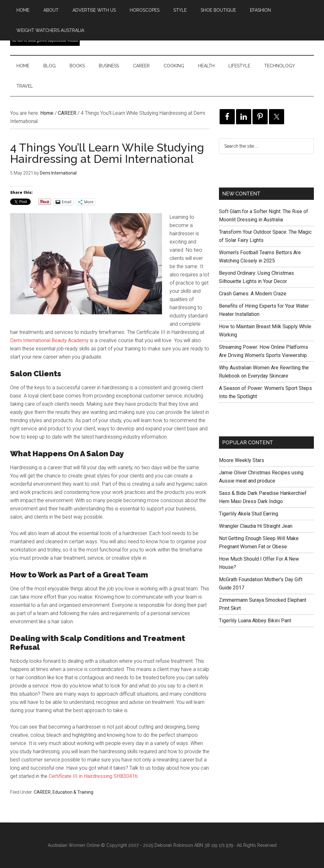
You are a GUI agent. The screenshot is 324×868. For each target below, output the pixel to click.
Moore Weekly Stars (242, 460)
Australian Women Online (74, 845)
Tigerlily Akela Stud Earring (249, 514)
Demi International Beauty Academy (49, 340)
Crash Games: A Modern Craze (253, 294)
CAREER (42, 792)
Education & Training (73, 792)
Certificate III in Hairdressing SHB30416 (93, 776)
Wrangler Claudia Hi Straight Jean (256, 526)
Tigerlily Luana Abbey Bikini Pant (255, 621)
